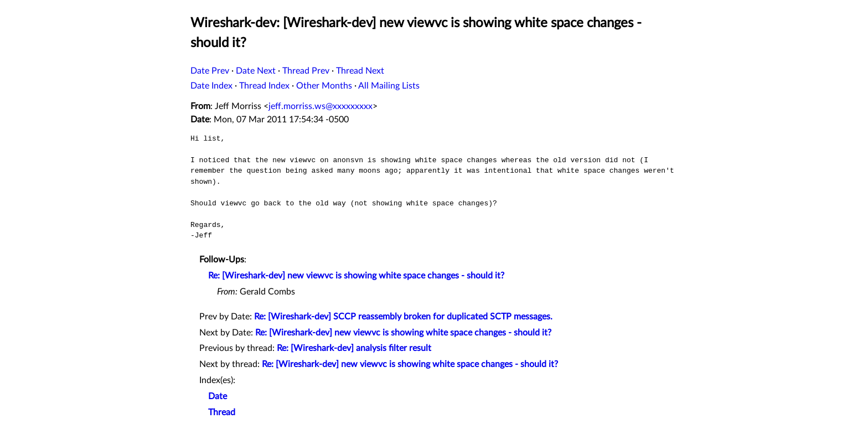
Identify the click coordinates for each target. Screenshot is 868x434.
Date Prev (210, 71)
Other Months (324, 86)
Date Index (211, 86)
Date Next (256, 71)
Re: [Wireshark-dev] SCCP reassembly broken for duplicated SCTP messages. (403, 317)
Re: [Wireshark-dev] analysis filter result (354, 348)
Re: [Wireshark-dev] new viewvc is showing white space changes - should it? (356, 276)
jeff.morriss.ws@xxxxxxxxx (321, 106)
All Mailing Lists (389, 86)
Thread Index (264, 86)
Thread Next (360, 71)
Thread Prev (306, 71)
